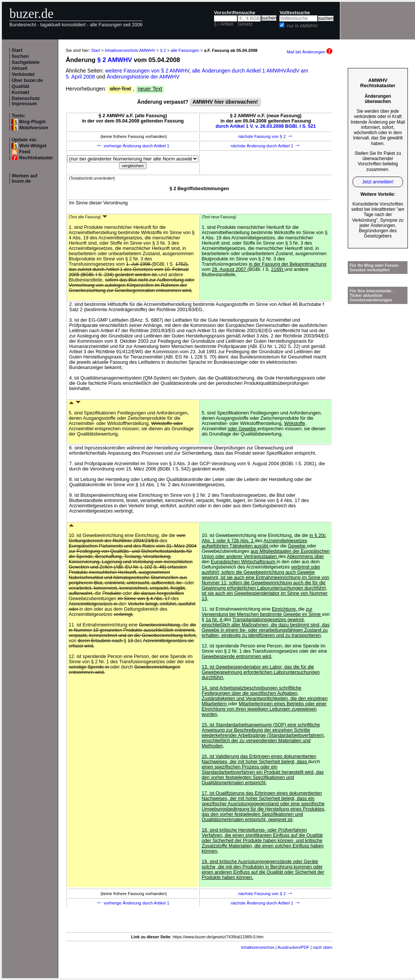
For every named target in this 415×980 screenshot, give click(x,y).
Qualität (20, 86)
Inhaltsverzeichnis (258, 947)
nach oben (323, 947)
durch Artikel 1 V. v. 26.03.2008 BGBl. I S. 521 (266, 126)
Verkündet (23, 74)
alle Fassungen (185, 50)
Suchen (20, 56)
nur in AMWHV (303, 26)
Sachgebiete (26, 62)
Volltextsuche (295, 13)
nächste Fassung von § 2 (266, 136)
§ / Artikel (224, 24)
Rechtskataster (36, 158)
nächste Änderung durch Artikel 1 (266, 146)
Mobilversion (34, 128)
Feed (25, 152)
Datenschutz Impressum (26, 101)
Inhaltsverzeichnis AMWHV (130, 50)
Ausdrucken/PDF (294, 947)
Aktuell (20, 68)
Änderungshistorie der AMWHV (143, 77)
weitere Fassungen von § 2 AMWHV (147, 71)
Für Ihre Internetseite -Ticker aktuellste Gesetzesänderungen (372, 295)
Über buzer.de (27, 80)
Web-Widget (33, 146)
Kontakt (20, 92)
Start (17, 50)
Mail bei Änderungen (309, 52)
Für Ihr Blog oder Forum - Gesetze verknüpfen (375, 268)
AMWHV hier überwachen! (225, 102)
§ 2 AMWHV (115, 60)
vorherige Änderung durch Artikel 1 (133, 146)
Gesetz (245, 24)
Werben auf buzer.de (24, 178)
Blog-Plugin (32, 122)
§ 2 (163, 50)
